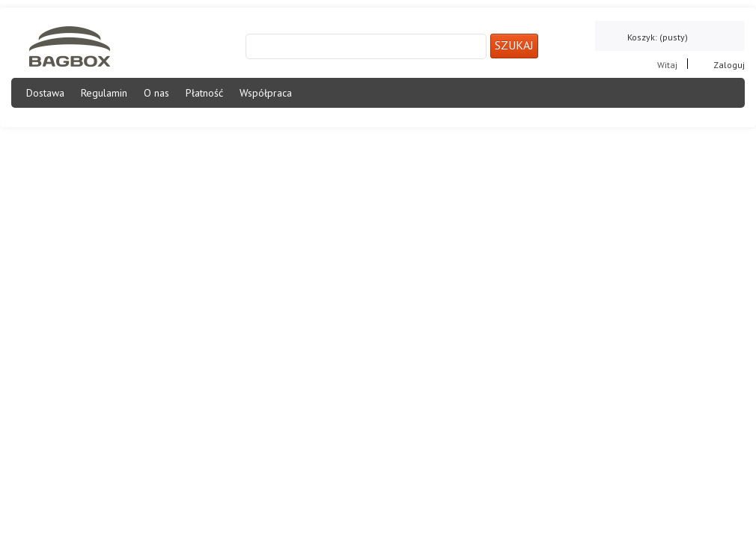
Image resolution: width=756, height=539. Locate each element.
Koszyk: (658, 37)
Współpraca (266, 93)
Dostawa (45, 93)
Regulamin (104, 93)
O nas (156, 93)
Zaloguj (729, 64)
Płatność (204, 93)
